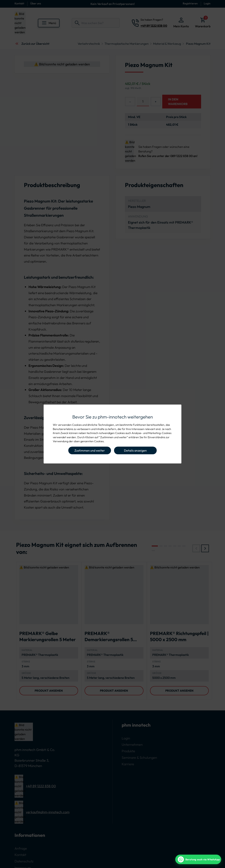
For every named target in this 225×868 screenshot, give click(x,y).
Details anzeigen (135, 450)
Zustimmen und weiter (90, 450)
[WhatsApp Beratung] (198, 859)
